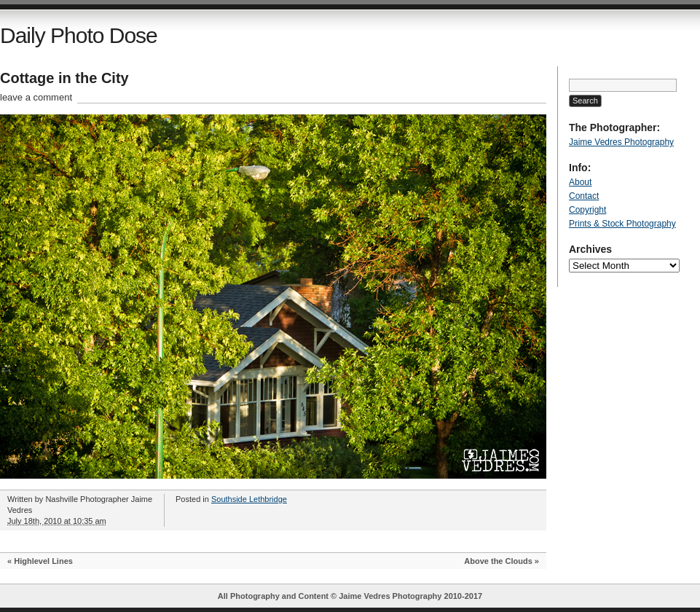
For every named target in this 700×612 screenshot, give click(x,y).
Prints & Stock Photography (622, 224)
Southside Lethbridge (249, 499)
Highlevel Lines (43, 561)
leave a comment (36, 97)
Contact (584, 196)
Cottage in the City (64, 78)
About (580, 182)
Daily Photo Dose (79, 35)
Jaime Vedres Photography (621, 142)
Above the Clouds (498, 561)
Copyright (587, 210)
